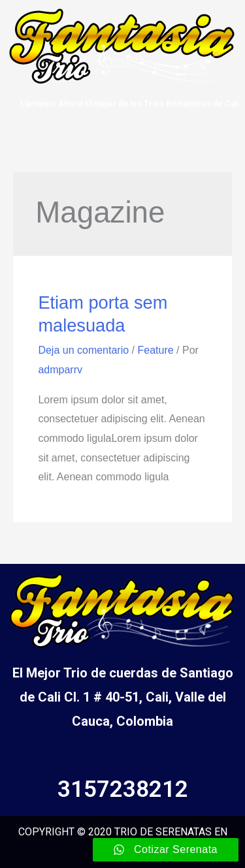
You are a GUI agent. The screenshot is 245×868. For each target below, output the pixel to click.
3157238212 (123, 789)
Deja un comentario (83, 350)
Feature (155, 350)
